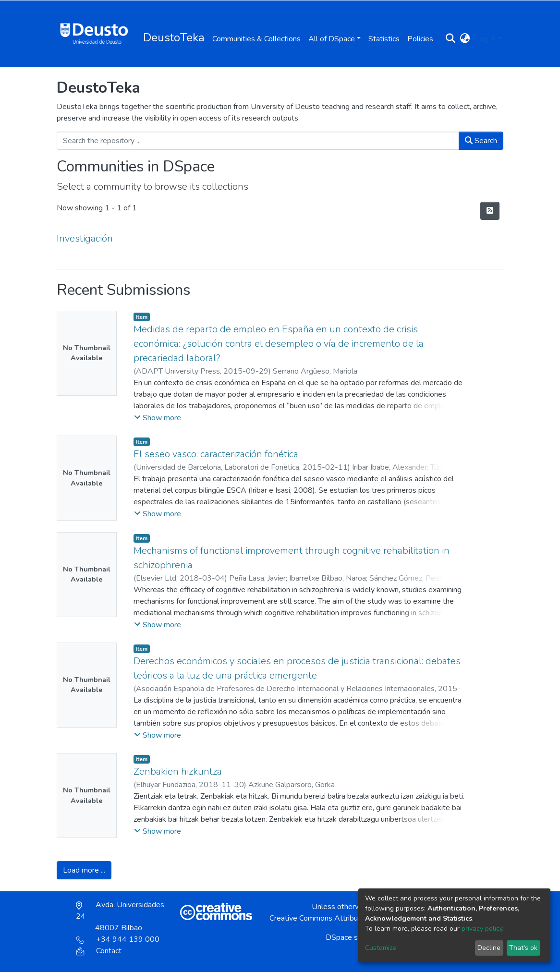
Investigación (85, 238)
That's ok (523, 948)
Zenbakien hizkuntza (178, 772)
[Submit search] (451, 39)
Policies (420, 39)
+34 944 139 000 (118, 939)
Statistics (384, 39)
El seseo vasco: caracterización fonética (216, 454)
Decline (489, 948)
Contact (99, 951)
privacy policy (482, 929)
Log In (485, 39)
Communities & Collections (256, 39)
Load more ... (84, 870)
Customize (381, 948)
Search (481, 141)
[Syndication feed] (490, 211)
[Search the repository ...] (258, 141)
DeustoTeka (174, 37)
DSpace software (355, 937)
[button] (465, 39)
